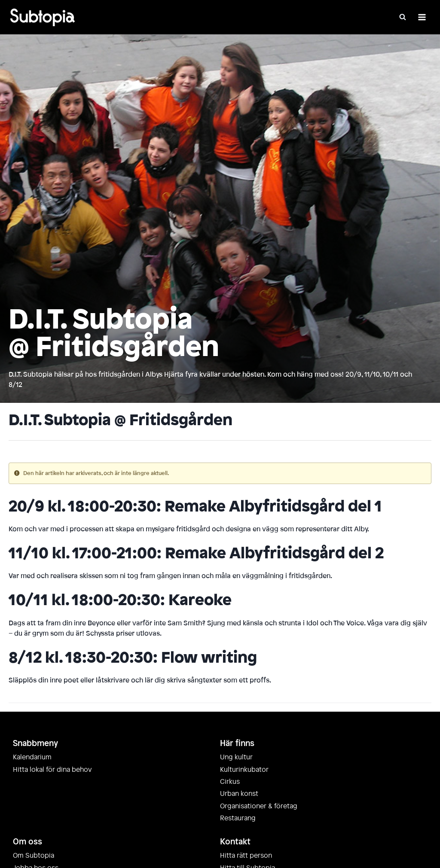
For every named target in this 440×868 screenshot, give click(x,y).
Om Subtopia (34, 856)
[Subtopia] (43, 17)
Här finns (237, 743)
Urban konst (239, 794)
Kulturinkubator (244, 770)
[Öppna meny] (422, 17)
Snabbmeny (35, 743)
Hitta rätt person (246, 856)
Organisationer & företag (259, 806)
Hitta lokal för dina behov (52, 770)
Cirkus (230, 782)
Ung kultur (236, 757)
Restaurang (238, 818)
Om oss (27, 842)
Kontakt (235, 842)
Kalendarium (32, 757)
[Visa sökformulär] (403, 17)
